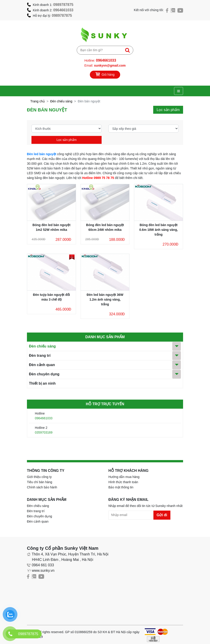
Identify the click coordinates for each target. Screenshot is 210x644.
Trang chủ (38, 101)
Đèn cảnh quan (42, 365)
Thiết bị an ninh (42, 383)
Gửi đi (162, 515)
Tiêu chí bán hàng (40, 482)
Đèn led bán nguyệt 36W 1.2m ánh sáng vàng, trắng (105, 299)
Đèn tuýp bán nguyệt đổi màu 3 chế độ (51, 297)
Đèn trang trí (40, 356)
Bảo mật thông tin (121, 487)
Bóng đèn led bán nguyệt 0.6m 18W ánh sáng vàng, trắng (158, 230)
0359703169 (44, 432)
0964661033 (63, 10)
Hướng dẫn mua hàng (124, 477)
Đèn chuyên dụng (44, 374)
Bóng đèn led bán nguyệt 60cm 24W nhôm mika (105, 227)
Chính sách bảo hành (42, 487)
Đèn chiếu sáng (61, 101)
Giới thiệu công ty (39, 477)
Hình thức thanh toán (123, 482)
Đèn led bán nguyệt (42, 154)
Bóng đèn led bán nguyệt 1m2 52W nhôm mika (51, 227)
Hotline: (100, 60)
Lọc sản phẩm (67, 140)
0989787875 (63, 5)
